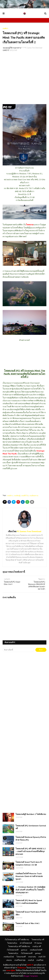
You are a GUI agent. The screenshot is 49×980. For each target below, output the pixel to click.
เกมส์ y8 (31, 960)
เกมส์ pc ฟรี (37, 946)
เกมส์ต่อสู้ (17, 496)
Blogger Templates (31, 976)
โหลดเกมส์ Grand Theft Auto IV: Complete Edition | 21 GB (29, 863)
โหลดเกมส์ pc (12, 943)
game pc (24, 950)
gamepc (38, 953)
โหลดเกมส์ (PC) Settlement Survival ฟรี (31, 827)
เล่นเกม (9, 960)
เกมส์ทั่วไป (25, 496)
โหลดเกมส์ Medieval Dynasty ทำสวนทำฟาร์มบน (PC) (31, 839)
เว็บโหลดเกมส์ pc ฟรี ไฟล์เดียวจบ (17, 940)
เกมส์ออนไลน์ (9, 957)
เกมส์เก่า (10, 496)
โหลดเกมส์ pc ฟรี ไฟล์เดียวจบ (19, 946)
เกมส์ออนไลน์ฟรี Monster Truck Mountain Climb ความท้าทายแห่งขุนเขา (29, 876)
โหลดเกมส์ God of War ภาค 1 (28, 923)
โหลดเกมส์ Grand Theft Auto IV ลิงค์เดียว (31, 913)
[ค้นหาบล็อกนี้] (18, 650)
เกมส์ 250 (42, 957)
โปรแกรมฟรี (21, 957)
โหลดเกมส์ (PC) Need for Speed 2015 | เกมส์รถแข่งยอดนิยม (29, 902)
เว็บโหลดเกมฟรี (13, 950)
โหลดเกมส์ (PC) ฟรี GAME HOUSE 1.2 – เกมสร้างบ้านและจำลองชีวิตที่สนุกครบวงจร (31, 851)
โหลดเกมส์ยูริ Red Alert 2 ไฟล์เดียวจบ (31, 814)
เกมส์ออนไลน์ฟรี (36, 950)
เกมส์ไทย (40, 960)
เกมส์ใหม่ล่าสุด (20, 960)
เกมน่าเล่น (32, 957)
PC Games (38, 943)
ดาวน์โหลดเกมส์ (26, 943)
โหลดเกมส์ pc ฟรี (38, 940)
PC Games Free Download (34, 48)
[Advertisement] (24, 79)
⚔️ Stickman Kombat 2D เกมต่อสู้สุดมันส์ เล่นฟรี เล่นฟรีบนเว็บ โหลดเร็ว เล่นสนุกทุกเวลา (30, 890)
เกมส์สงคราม (34, 496)
